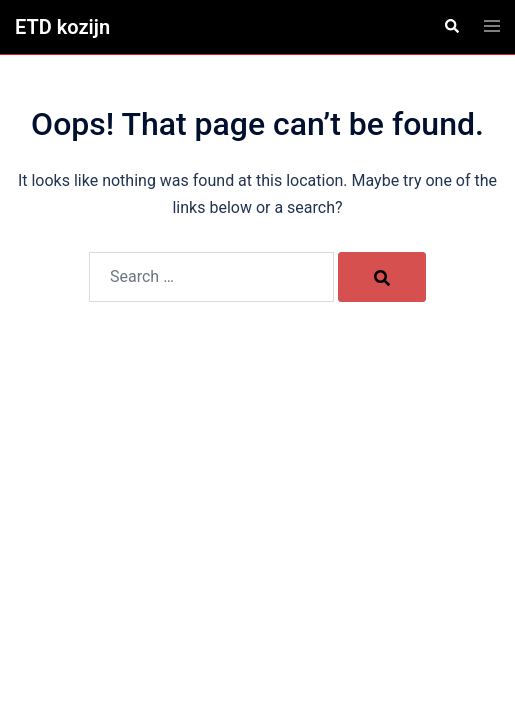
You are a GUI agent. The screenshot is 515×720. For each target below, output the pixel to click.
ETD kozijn (62, 27)
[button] (451, 27)
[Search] (382, 277)
